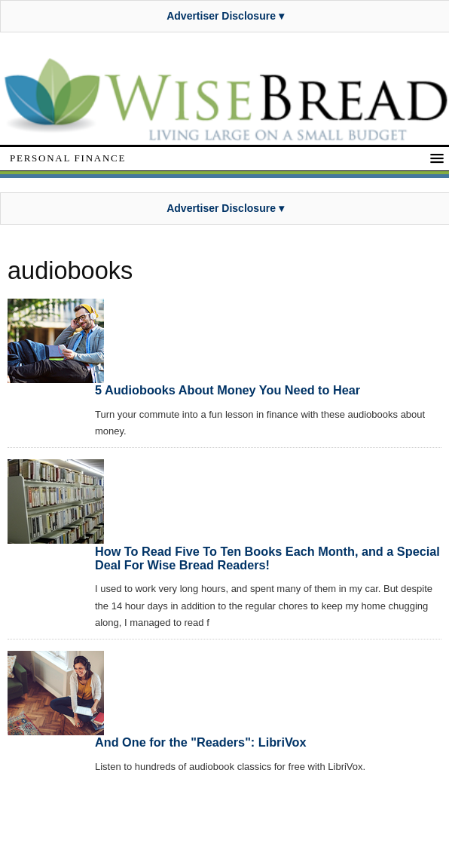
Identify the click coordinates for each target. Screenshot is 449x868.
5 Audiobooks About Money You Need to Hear (228, 390)
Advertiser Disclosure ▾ (225, 16)
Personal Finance (68, 158)
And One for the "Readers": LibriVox (201, 742)
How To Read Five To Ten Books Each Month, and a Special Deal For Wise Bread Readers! (267, 558)
